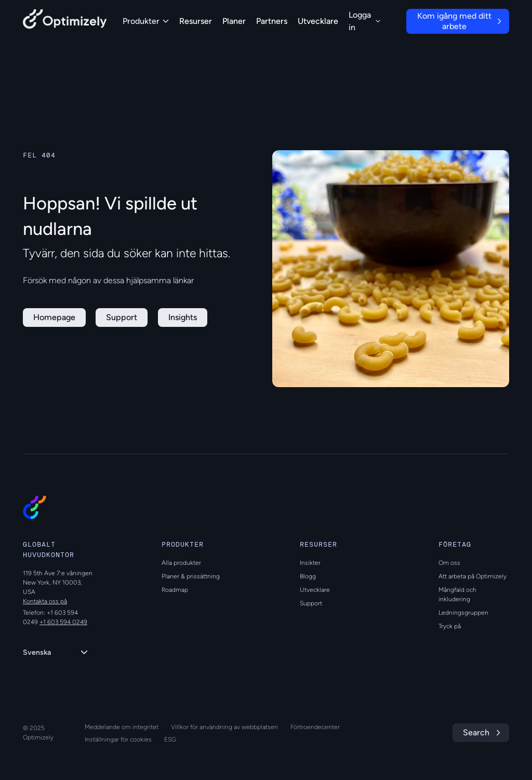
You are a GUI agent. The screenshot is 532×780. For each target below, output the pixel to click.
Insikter (310, 563)
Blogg (308, 576)
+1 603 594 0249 (63, 622)
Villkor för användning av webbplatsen (224, 727)
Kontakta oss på (45, 601)
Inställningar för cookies (118, 739)
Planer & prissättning (191, 576)
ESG (170, 739)
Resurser (196, 21)
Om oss (449, 563)
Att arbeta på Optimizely (473, 576)
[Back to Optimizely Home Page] (65, 21)
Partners (272, 21)
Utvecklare (318, 21)
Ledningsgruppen (463, 613)
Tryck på (450, 626)
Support (311, 603)
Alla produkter (181, 563)
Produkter (146, 21)
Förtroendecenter (315, 727)
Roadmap (175, 590)
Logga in (364, 21)
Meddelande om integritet (122, 727)
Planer (234, 21)
